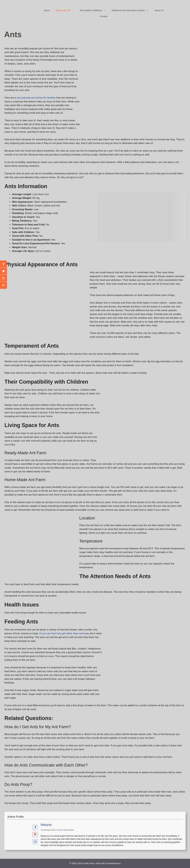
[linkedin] (3, 285)
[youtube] (3, 278)
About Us (159, 10)
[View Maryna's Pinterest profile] (35, 835)
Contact (104, 16)
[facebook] (3, 264)
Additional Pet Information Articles (132, 10)
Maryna (46, 825)
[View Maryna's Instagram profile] (35, 842)
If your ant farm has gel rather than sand (62, 633)
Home (47, 10)
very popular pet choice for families (36, 98)
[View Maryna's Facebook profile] (35, 827)
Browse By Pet (66, 10)
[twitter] (3, 271)
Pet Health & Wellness (94, 10)
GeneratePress (113, 863)
